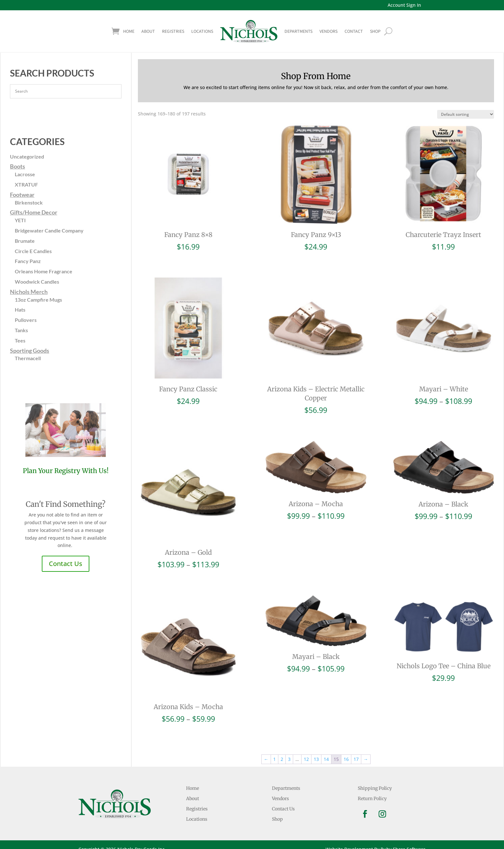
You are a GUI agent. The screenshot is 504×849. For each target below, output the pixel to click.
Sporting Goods (30, 351)
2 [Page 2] (282, 759)
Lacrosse (25, 174)
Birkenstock (29, 202)
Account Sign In (404, 5)
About (148, 31)
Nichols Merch (29, 292)
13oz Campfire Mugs (38, 300)
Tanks (21, 330)
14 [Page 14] (326, 759)
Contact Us (66, 564)
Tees (20, 340)
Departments (298, 31)
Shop (277, 819)
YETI (20, 220)
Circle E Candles (33, 251)
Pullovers (26, 320)
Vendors (328, 31)
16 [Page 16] (346, 759)
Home (129, 31)
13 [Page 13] (316, 759)
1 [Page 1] (274, 759)
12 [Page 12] (306, 759)
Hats (20, 310)
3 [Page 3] (289, 759)
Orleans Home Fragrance (44, 271)
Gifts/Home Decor (34, 212)
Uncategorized (27, 156)
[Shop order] (466, 114)
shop (375, 31)
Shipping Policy (375, 788)
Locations (202, 31)
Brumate (25, 241)
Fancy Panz (28, 261)
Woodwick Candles (37, 282)
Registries (173, 31)
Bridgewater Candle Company (49, 230)
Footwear (22, 195)
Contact (354, 31)
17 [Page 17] (356, 759)
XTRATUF (26, 184)
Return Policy (372, 799)
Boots (18, 166)
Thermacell (28, 358)
